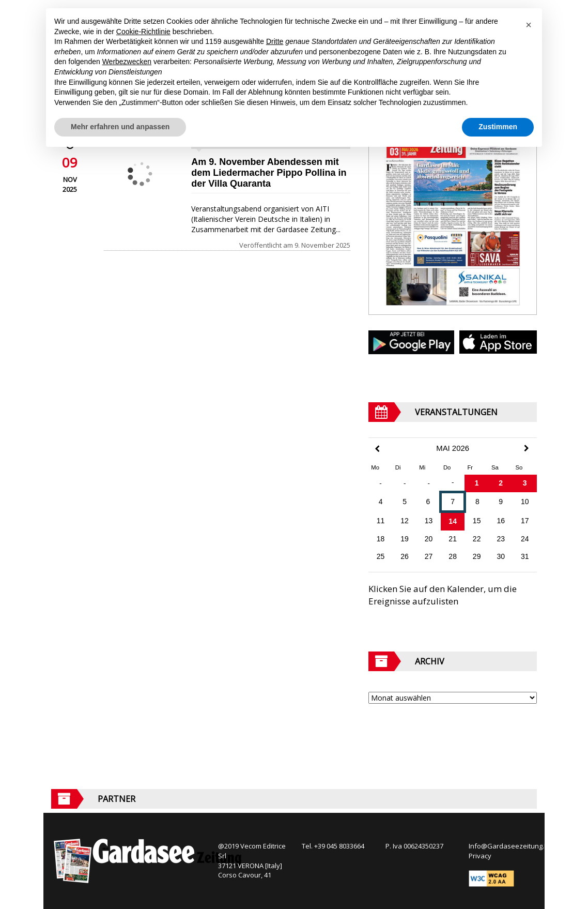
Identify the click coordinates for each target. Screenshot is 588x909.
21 (453, 539)
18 (381, 539)
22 (477, 539)
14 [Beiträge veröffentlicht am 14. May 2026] (453, 521)
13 (429, 521)
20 (429, 539)
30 (501, 556)
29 (477, 556)
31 (525, 556)
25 (381, 556)
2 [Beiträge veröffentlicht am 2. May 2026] (501, 483)
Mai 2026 (453, 448)
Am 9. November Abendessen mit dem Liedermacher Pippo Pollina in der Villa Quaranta (269, 173)
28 (453, 556)
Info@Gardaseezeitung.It (508, 846)
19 (405, 539)
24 (525, 539)
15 (477, 521)
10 (525, 502)
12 (405, 521)
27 (429, 556)
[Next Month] (527, 448)
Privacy (480, 856)
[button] (529, 25)
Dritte (275, 41)
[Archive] (453, 698)
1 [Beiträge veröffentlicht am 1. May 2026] (477, 483)
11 (381, 521)
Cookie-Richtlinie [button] (143, 32)
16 (501, 521)
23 (501, 539)
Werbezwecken (127, 62)
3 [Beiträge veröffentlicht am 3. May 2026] (525, 483)
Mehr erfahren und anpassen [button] (120, 127)
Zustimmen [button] (498, 127)
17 (525, 521)
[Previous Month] (377, 449)
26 (405, 556)
